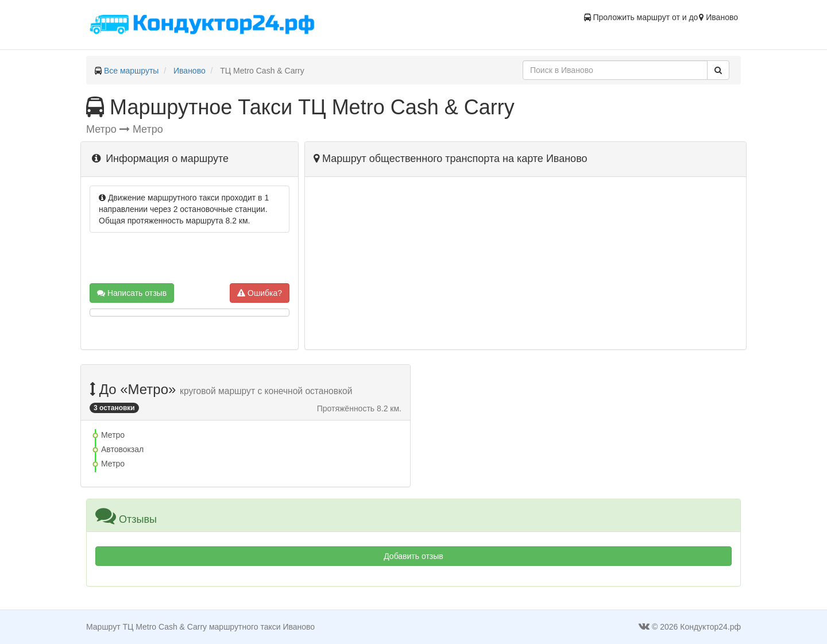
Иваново (190, 71)
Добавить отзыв (413, 556)
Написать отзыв (132, 293)
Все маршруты (132, 71)
